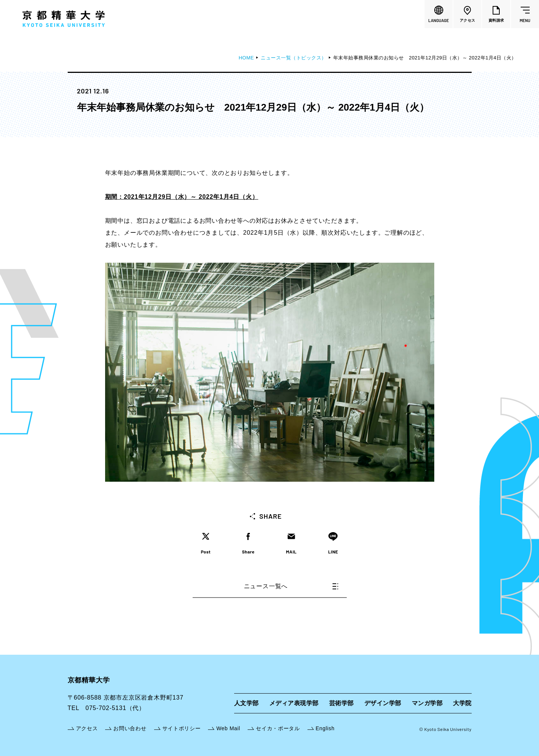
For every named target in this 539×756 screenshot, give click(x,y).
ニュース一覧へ (291, 586)
